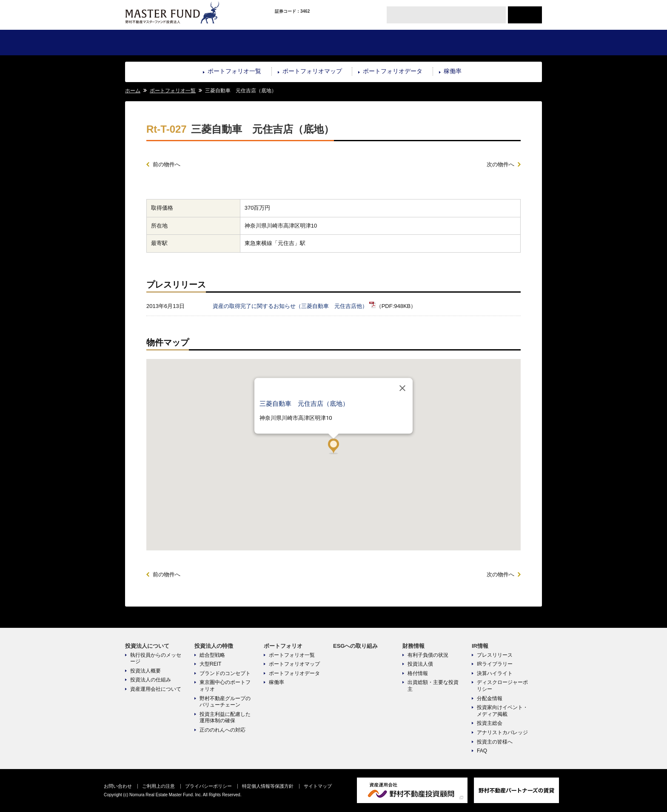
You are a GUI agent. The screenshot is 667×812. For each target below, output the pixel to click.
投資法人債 (420, 664)
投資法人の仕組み (151, 680)
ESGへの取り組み (368, 43)
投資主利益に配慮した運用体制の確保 (225, 718)
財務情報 (437, 43)
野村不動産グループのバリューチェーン (225, 702)
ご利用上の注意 (158, 786)
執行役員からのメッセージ (156, 658)
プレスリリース (495, 655)
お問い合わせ (118, 786)
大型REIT (210, 664)
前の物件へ (167, 164)
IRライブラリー (495, 664)
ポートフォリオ (298, 43)
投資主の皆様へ (495, 742)
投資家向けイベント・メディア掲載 (502, 711)
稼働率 (453, 71)
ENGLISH (525, 15)
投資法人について (160, 43)
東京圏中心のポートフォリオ (225, 686)
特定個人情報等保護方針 (268, 786)
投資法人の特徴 (229, 43)
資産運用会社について (156, 689)
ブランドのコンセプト (225, 673)
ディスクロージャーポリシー (502, 686)
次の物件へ (500, 164)
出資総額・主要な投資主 (433, 686)
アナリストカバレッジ (502, 732)
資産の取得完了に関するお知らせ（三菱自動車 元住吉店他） (290, 306)
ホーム (133, 91)
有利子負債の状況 (428, 655)
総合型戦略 (212, 655)
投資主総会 (490, 723)
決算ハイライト (495, 673)
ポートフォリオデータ (393, 71)
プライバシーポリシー (208, 786)
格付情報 (418, 673)
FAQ (482, 751)
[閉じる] (402, 388)
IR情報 (507, 43)
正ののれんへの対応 (222, 730)
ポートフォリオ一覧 (234, 71)
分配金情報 (490, 698)
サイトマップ (318, 786)
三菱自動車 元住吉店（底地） (304, 403)
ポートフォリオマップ (312, 71)
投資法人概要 (145, 671)
